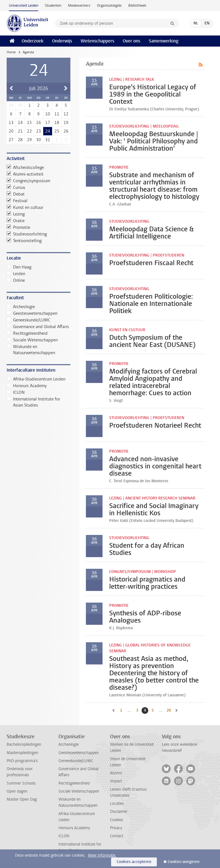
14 (20, 123)
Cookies (117, 820)
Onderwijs (62, 41)
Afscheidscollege (25, 167)
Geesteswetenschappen (32, 313)
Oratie (16, 221)
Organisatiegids (109, 5)
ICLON (16, 392)
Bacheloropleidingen (24, 744)
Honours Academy (27, 386)
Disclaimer (119, 812)
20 (11, 131)
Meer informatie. (102, 855)
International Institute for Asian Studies (33, 402)
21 (20, 131)
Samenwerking (164, 41)
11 (57, 114)
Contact (117, 836)
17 (48, 123)
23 (39, 131)
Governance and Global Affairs (38, 327)
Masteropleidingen (22, 753)
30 (39, 140)
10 (48, 114)
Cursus (16, 187)
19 (66, 123)
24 (48, 131)
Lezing (16, 214)
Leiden (16, 274)
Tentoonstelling (24, 241)
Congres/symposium (28, 181)
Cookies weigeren (184, 862)
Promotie (18, 227)
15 (29, 123)
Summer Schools (21, 783)
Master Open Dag (22, 799)
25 (57, 131)
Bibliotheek (137, 5)
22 (29, 131)
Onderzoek (33, 41)
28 (20, 140)
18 (57, 123)
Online (16, 280)
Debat (16, 194)
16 (39, 123)
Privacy (116, 828)
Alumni (116, 773)
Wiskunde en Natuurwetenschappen (31, 350)
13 (11, 123)
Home (11, 52)
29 (29, 140)
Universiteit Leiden (24, 5)
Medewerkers (79, 5)
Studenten (53, 5)
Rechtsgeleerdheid (27, 333)
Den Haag (19, 267)
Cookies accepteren (134, 862)
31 (48, 140)
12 (66, 114)
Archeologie (21, 307)
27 (11, 140)
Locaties (117, 804)
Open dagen (17, 791)
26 (66, 131)
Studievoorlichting (27, 234)
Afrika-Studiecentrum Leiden (36, 379)
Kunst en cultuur (25, 207)
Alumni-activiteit (25, 174)
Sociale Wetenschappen (32, 340)
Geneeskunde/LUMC (29, 320)
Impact (116, 781)
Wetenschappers (97, 41)
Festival (17, 201)
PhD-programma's (22, 761)
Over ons (131, 41)
